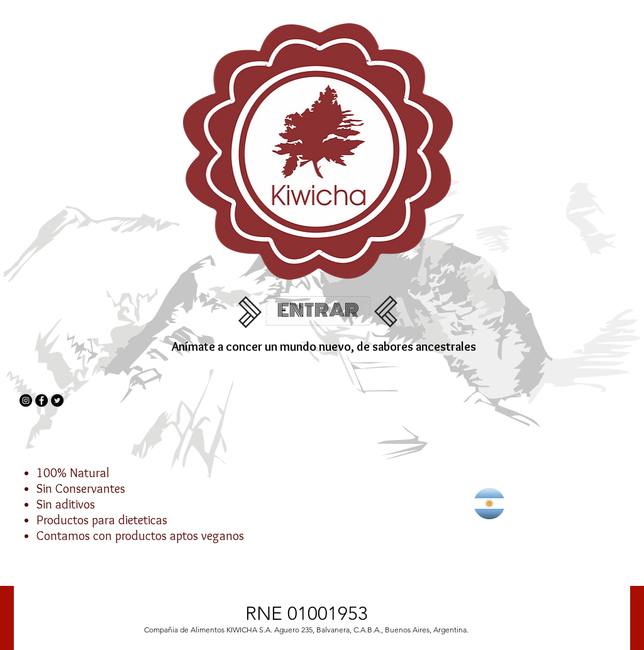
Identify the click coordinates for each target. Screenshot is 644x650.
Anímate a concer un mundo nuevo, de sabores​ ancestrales (324, 346)
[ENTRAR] (318, 311)
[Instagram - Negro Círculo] (26, 400)
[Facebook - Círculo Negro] (42, 400)
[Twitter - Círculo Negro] (57, 400)
